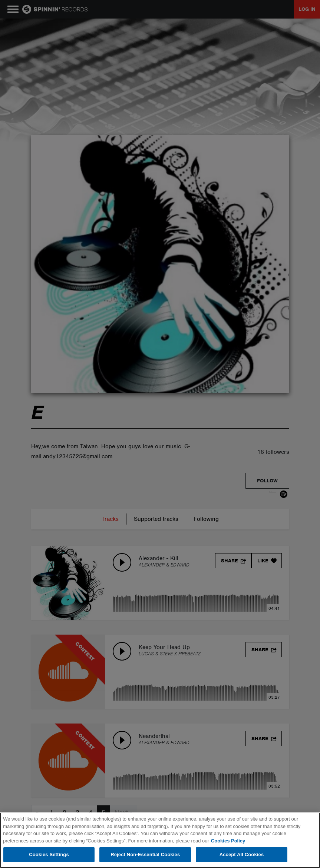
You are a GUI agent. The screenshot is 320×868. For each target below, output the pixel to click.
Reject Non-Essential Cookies (145, 854)
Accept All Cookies (242, 854)
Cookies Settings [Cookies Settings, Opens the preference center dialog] (49, 854)
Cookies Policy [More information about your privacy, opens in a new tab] (228, 841)
